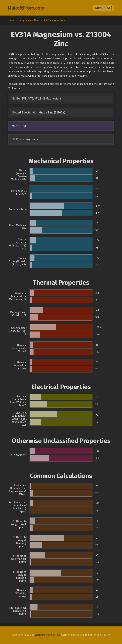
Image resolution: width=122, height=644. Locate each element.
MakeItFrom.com (26, 8)
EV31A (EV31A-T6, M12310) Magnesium (37, 99)
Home (11, 20)
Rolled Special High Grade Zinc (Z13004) (39, 113)
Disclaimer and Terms (47, 635)
